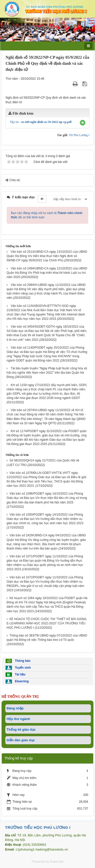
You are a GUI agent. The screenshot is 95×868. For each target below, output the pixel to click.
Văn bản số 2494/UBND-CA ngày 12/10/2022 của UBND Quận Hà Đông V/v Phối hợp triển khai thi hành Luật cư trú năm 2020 (47, 273)
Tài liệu (15, 675)
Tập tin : (41, 122)
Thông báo (18, 661)
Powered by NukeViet (48, 862)
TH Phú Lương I (79, 135)
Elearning (17, 682)
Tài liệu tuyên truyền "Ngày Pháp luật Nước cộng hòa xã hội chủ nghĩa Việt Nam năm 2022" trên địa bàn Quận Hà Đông (47, 373)
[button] (83, 123)
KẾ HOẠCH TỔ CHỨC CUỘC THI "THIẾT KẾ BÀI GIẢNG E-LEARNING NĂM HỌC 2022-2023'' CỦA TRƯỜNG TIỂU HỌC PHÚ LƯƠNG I (47, 623)
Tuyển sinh (18, 668)
